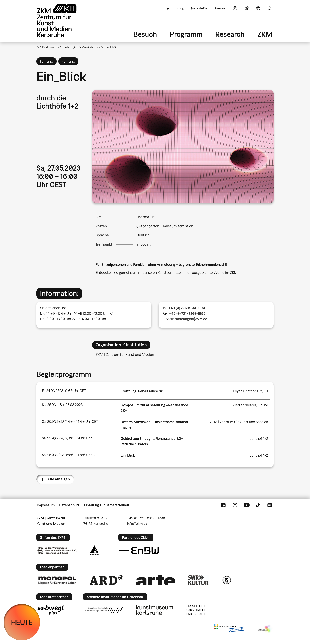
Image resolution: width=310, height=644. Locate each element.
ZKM (265, 34)
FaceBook (223, 505)
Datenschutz (69, 505)
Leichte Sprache (235, 8)
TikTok (258, 505)
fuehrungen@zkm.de (191, 319)
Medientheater (244, 405)
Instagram (235, 505)
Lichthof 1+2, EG (256, 391)
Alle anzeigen (59, 479)
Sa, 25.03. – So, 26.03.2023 (62, 405)
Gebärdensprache (247, 8)
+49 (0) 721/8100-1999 (187, 313)
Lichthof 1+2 (146, 217)
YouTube (247, 505)
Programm (186, 34)
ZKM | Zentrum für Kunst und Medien (239, 422)
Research (230, 34)
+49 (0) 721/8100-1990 (187, 308)
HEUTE (22, 622)
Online (263, 405)
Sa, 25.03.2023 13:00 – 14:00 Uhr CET (70, 438)
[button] (183, 147)
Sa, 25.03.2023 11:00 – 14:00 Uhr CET (70, 422)
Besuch (145, 34)
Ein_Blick (128, 455)
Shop (180, 8)
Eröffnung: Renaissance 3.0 (142, 391)
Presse (220, 8)
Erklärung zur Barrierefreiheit (107, 505)
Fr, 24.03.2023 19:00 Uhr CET (64, 391)
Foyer (237, 391)
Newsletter (200, 8)
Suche (270, 8)
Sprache (258, 8)
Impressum (46, 505)
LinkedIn (270, 505)
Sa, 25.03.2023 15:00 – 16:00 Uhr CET (70, 455)
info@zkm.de (137, 524)
